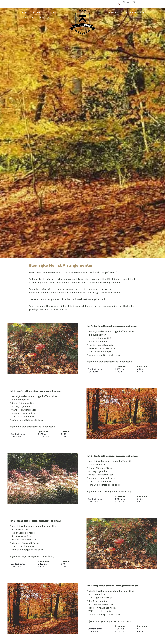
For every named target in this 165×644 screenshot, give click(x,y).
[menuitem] (23, 12)
